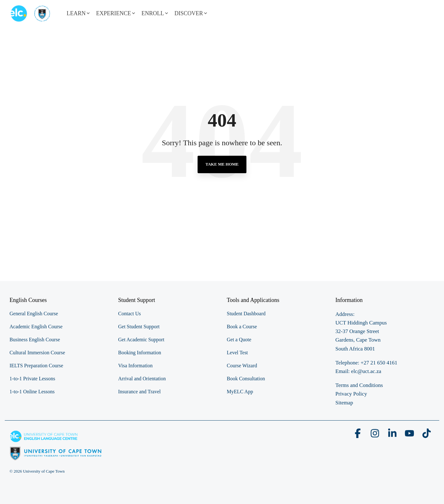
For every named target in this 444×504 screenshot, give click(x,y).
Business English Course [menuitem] (35, 340)
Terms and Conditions (359, 385)
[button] (358, 435)
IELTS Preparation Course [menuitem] (36, 366)
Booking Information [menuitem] (140, 353)
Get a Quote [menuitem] (239, 340)
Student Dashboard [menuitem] (246, 314)
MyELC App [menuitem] (240, 392)
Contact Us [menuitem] (130, 314)
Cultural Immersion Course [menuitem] (37, 353)
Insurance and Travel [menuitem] (140, 392)
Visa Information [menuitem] (136, 366)
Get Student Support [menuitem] (139, 327)
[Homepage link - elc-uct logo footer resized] (56, 457)
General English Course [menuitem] (34, 314)
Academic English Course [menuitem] (36, 327)
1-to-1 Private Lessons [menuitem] (32, 379)
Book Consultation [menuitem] (246, 379)
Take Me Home (222, 164)
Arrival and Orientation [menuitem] (142, 379)
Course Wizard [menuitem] (242, 366)
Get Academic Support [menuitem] (141, 340)
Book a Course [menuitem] (242, 327)
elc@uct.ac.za (366, 371)
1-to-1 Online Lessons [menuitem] (32, 392)
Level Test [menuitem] (237, 353)
